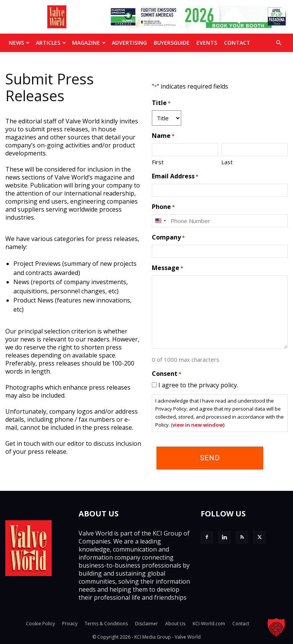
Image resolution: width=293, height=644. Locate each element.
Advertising (129, 43)
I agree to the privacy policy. (198, 385)
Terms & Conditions (106, 624)
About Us (175, 624)
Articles (51, 43)
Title (161, 103)
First (158, 162)
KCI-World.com (209, 624)
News (19, 43)
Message (167, 268)
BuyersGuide (172, 43)
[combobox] (160, 221)
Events (207, 43)
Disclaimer (146, 624)
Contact (237, 43)
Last (227, 162)
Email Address (175, 176)
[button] (279, 43)
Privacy (70, 624)
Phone (163, 207)
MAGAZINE (89, 43)
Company (168, 238)
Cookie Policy (40, 624)
